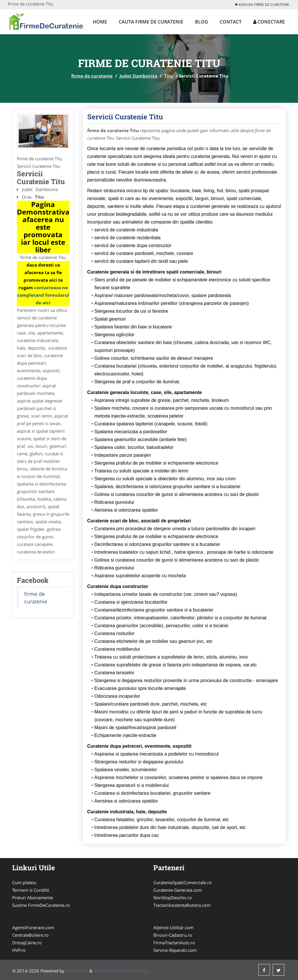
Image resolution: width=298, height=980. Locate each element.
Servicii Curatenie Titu (125, 117)
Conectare (269, 22)
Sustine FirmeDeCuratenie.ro (41, 905)
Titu (169, 76)
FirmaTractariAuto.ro (174, 943)
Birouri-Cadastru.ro (173, 935)
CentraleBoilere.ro (30, 935)
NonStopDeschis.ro (173, 898)
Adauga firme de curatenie (262, 5)
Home (100, 22)
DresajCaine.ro (27, 943)
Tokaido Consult (110, 971)
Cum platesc (24, 882)
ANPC (135, 971)
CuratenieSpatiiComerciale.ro (182, 882)
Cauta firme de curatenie (151, 22)
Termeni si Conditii (31, 890)
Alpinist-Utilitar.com (173, 927)
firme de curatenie (92, 76)
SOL (146, 971)
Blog (202, 22)
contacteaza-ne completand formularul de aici (43, 295)
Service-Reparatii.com (175, 950)
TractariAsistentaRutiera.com (182, 905)
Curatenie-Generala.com (178, 890)
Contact (231, 22)
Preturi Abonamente (33, 898)
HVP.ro (19, 950)
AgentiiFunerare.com (33, 927)
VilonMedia (77, 971)
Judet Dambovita (138, 76)
